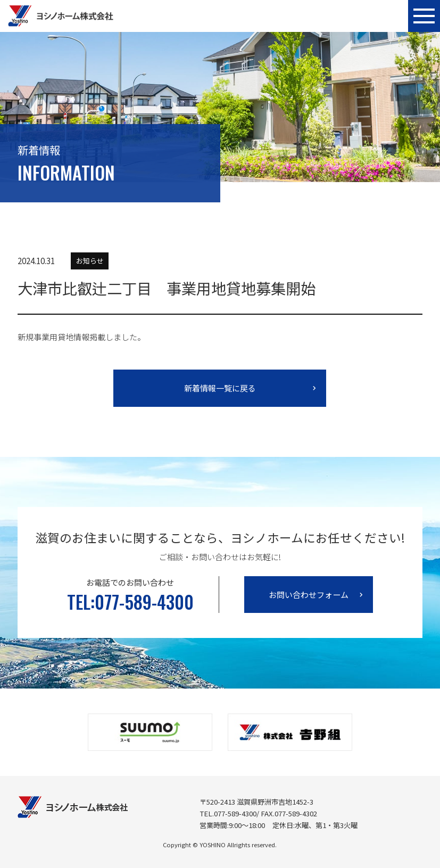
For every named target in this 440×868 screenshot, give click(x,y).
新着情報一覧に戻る (220, 388)
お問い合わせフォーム (309, 595)
